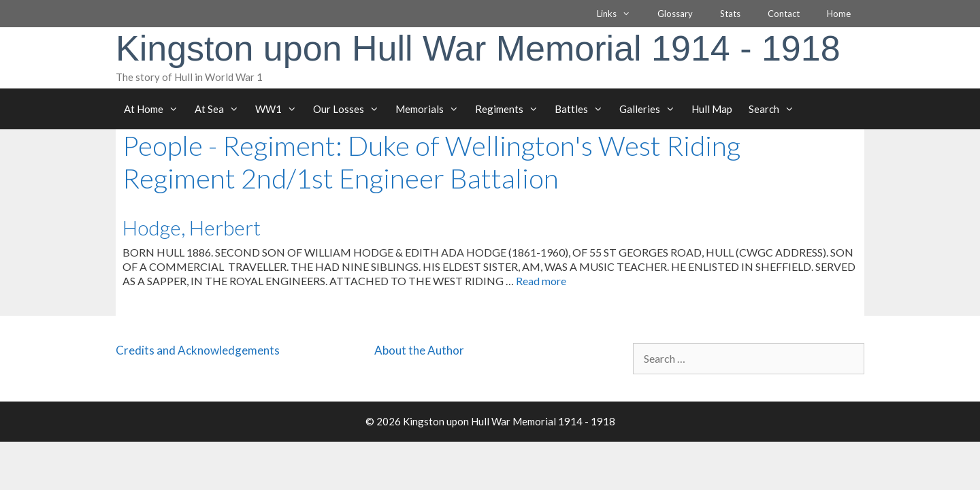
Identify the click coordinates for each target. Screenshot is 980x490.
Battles (583, 109)
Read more (541, 281)
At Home (155, 109)
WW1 (280, 109)
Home (839, 14)
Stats (730, 14)
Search (775, 109)
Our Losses (350, 109)
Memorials (431, 109)
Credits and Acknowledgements (198, 350)
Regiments (511, 109)
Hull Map (712, 109)
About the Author (419, 350)
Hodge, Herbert (192, 227)
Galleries (651, 109)
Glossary (675, 14)
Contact (784, 14)
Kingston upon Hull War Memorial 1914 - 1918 (478, 48)
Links (620, 14)
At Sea (221, 109)
